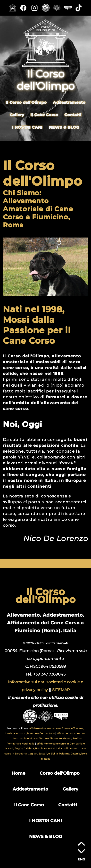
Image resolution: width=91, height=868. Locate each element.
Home (18, 773)
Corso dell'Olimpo (60, 773)
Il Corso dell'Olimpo (26, 102)
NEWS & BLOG (64, 127)
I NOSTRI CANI (27, 127)
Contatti (73, 115)
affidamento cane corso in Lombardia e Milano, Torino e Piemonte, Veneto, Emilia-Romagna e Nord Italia (46, 739)
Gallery (17, 115)
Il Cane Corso (44, 115)
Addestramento (69, 102)
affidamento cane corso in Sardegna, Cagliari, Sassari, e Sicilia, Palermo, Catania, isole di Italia (46, 754)
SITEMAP (61, 690)
